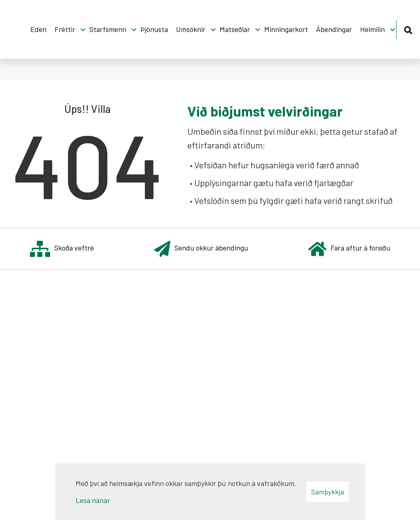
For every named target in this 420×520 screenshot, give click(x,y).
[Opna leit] (408, 29)
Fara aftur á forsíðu (349, 249)
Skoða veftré (62, 249)
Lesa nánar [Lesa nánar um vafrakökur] (93, 500)
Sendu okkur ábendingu (201, 249)
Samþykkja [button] (328, 492)
